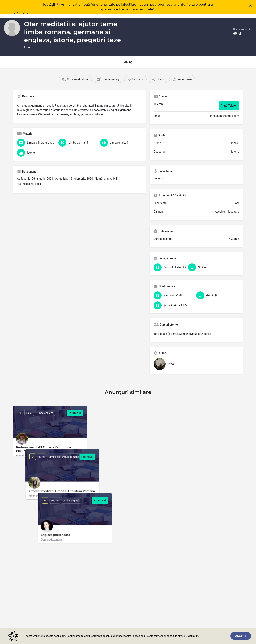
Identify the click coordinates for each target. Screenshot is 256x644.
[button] (250, 6)
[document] (128, 322)
